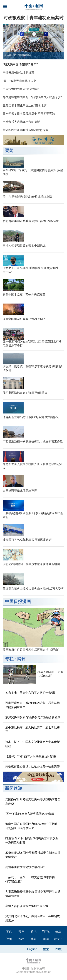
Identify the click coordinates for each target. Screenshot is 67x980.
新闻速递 (14, 788)
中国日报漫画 (18, 601)
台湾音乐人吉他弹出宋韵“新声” (22, 122)
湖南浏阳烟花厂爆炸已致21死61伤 (24, 319)
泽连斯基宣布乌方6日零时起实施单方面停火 (31, 417)
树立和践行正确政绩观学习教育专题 (26, 130)
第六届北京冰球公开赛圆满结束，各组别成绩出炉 (33, 918)
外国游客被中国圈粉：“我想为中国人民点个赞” (32, 97)
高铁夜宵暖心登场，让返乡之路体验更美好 (33, 766)
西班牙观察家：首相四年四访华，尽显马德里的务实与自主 (33, 705)
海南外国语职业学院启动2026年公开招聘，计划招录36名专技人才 (33, 826)
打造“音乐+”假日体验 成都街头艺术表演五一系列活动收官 (32, 840)
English (32, 949)
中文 (46, 949)
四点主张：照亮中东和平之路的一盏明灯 (31, 693)
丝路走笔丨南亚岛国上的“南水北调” (25, 105)
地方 (34, 939)
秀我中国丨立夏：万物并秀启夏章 (24, 295)
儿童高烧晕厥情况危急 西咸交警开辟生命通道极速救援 (33, 894)
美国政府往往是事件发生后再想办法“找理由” (31, 650)
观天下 (58, 939)
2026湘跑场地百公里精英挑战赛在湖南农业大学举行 (33, 855)
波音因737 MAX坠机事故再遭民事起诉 (27, 540)
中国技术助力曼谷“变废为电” (21, 89)
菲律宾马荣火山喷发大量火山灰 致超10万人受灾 (33, 589)
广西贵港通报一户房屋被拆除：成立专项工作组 (33, 442)
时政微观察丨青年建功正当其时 (34, 18)
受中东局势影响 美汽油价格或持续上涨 (27, 197)
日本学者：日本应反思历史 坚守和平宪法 (29, 114)
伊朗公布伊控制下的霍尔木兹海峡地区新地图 (31, 564)
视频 (9, 939)
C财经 (46, 931)
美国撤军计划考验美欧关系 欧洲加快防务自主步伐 (33, 801)
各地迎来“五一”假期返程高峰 (18, 55)
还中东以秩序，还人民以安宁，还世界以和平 (33, 730)
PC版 (58, 949)
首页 (9, 931)
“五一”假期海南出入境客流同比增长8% (30, 814)
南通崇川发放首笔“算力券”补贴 (25, 867)
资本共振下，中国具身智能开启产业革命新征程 (33, 744)
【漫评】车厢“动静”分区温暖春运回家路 (31, 756)
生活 (58, 931)
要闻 (9, 150)
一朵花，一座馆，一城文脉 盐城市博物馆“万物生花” (30, 879)
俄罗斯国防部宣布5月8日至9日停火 (25, 393)
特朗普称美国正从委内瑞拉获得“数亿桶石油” (31, 221)
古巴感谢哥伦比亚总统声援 (20, 491)
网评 (21, 659)
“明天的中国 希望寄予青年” (20, 64)
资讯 (34, 931)
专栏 (9, 659)
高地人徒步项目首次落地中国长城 (24, 245)
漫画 (46, 939)
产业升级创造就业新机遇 (18, 73)
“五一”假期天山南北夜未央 (19, 81)
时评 (21, 931)
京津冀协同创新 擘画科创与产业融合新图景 (33, 717)
